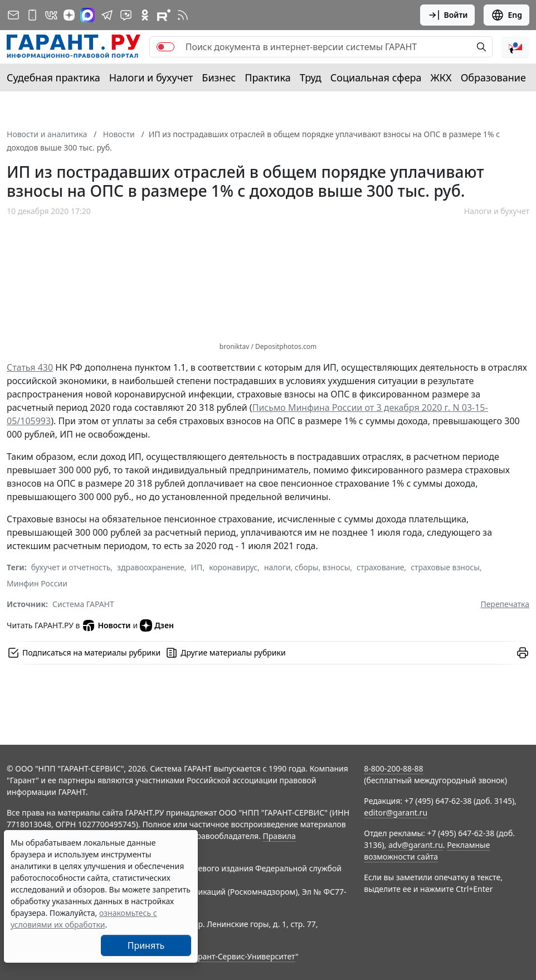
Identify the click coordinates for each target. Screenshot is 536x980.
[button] (515, 47)
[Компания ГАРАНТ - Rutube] (164, 15)
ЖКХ (441, 77)
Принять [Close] (146, 945)
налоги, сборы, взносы (307, 567)
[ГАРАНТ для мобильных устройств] (32, 15)
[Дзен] (69, 15)
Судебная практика (53, 77)
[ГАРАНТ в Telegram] (107, 15)
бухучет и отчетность (71, 567)
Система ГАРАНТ (83, 604)
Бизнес (219, 77)
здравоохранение (151, 567)
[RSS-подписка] (183, 15)
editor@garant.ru (396, 812)
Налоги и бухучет (151, 77)
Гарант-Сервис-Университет (243, 956)
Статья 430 (30, 367)
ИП (197, 567)
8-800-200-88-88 (393, 768)
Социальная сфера (376, 77)
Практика (267, 77)
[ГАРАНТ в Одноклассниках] (145, 15)
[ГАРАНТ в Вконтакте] (51, 15)
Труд (311, 77)
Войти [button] (448, 15)
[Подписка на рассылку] (13, 15)
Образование (493, 77)
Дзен (157, 625)
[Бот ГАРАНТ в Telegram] (126, 15)
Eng (506, 15)
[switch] (165, 47)
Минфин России (37, 583)
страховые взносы (445, 567)
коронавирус (233, 567)
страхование (380, 567)
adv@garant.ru (416, 845)
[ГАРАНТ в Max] (87, 15)
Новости (106, 625)
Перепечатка (505, 604)
